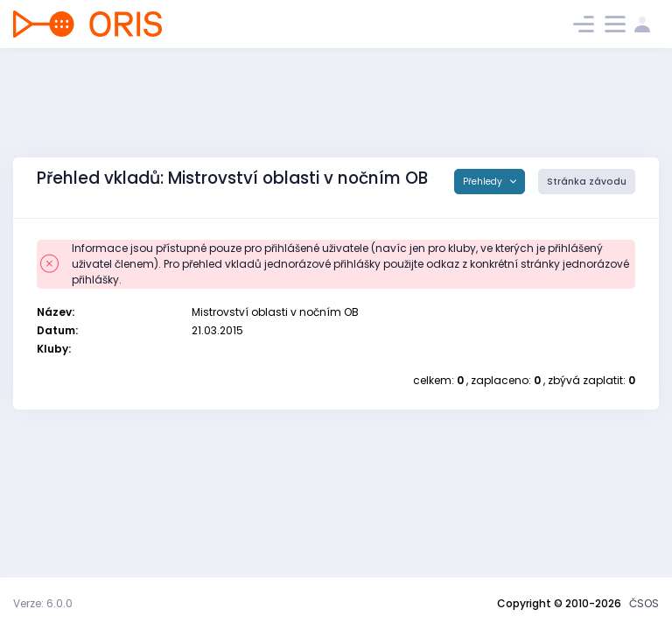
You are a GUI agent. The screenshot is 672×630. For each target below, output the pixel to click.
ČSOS (644, 603)
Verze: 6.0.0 (43, 603)
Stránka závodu (587, 182)
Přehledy (484, 182)
